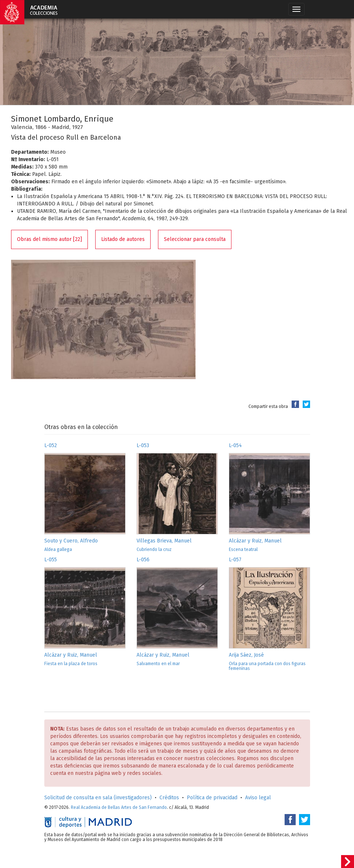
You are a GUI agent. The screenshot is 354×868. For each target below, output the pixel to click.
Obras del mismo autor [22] (49, 239)
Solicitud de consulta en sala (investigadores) (98, 798)
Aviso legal (258, 798)
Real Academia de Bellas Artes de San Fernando (119, 807)
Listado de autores (123, 239)
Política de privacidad (212, 798)
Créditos (169, 798)
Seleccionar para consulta (195, 239)
